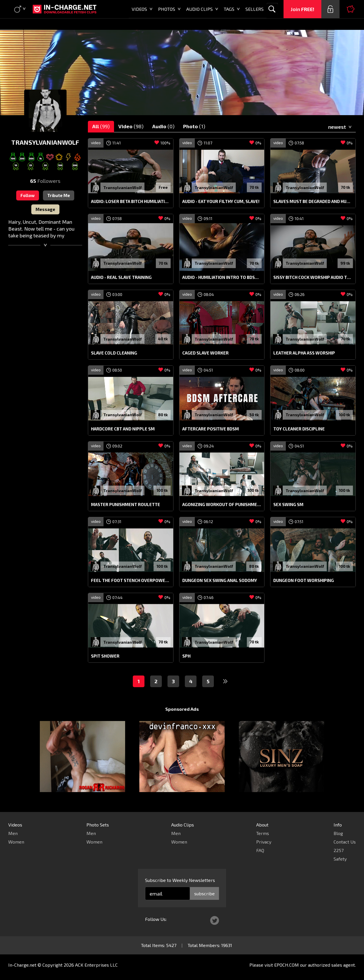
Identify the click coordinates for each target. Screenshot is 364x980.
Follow (28, 195)
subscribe (204, 893)
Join (302, 9)
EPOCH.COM (287, 965)
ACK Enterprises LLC (96, 965)
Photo (194, 126)
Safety (340, 859)
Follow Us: (156, 919)
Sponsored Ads (182, 709)
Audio (163, 126)
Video (131, 126)
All (101, 126)
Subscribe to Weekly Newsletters (180, 880)
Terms (263, 833)
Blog (338, 833)
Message (45, 209)
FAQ (260, 850)
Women (16, 842)
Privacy (264, 842)
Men (13, 833)
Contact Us (345, 842)
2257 (339, 850)
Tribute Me (59, 195)
